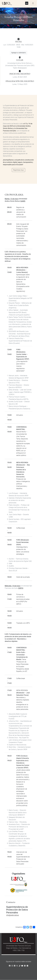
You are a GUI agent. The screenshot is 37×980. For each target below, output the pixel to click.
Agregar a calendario (19, 53)
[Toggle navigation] (33, 3)
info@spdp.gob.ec (13, 915)
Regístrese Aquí (18, 170)
